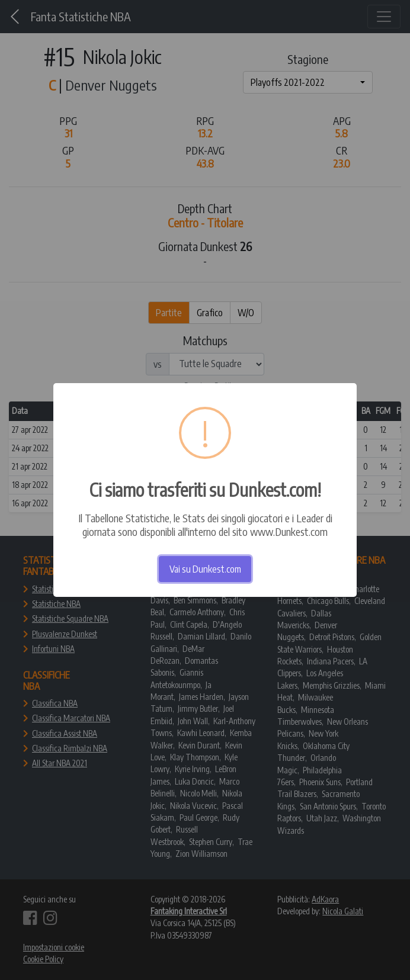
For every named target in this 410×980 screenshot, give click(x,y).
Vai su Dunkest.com (205, 569)
